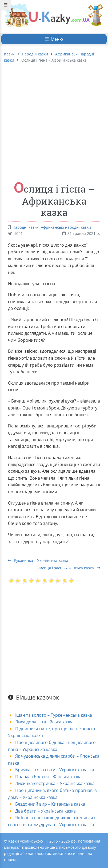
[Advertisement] (50, 119)
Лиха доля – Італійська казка (44, 722)
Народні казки (35, 54)
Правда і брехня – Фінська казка (48, 777)
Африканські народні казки (66, 227)
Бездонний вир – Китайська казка (50, 804)
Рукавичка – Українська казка (38, 560)
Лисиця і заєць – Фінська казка (69, 568)
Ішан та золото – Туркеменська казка (54, 715)
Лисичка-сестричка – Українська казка (55, 783)
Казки (9, 54)
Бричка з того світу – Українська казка (55, 770)
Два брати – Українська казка (45, 811)
